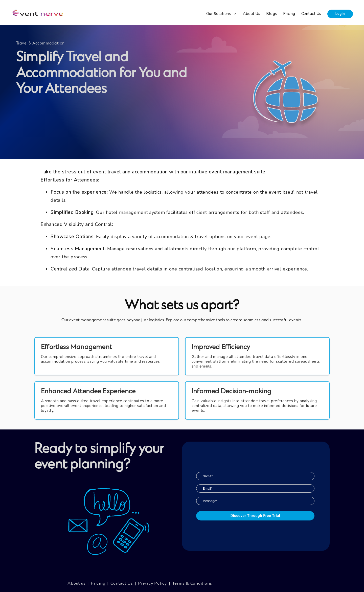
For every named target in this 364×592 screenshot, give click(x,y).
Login (340, 14)
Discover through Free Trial (255, 516)
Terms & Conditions (192, 583)
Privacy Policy (152, 583)
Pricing (98, 583)
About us (76, 583)
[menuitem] (222, 14)
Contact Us (122, 583)
